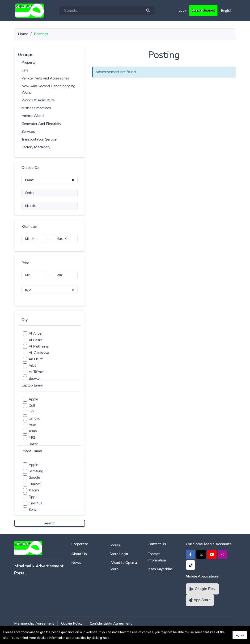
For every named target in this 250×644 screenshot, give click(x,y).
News (76, 563)
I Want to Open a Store (123, 566)
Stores (115, 545)
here (106, 638)
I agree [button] (240, 635)
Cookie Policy (72, 623)
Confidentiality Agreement (111, 623)
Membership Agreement (34, 623)
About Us (79, 554)
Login (182, 10)
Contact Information (157, 557)
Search (49, 523)
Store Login (119, 554)
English (227, 11)
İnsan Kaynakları (160, 569)
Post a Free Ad (203, 10)
